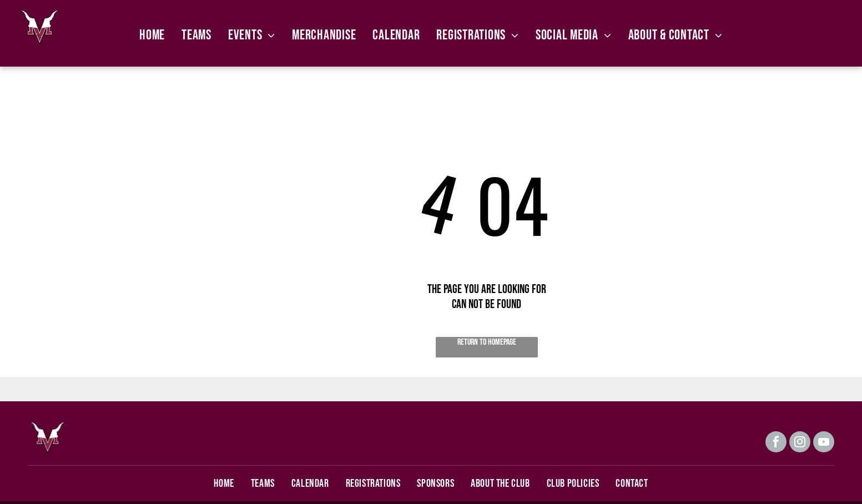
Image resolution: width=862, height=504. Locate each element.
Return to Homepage (487, 342)
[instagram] (800, 443)
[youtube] (824, 443)
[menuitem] (152, 35)
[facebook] (776, 443)
